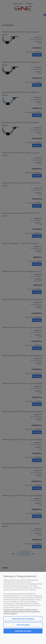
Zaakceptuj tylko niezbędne (23, 619)
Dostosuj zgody (23, 625)
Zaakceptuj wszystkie (23, 631)
